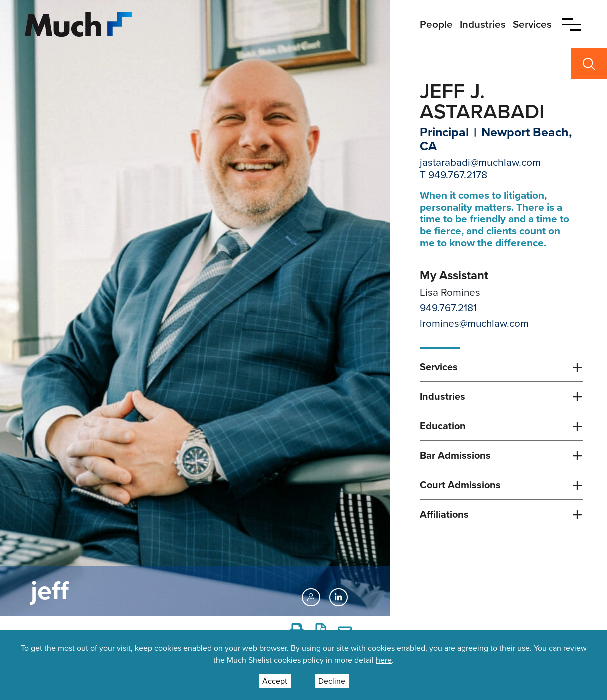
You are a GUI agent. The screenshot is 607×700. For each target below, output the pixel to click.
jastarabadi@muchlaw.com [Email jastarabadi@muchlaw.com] (480, 162)
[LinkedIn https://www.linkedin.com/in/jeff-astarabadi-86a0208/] (338, 597)
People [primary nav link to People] (436, 24)
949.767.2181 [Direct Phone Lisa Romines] (448, 308)
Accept (275, 681)
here (384, 660)
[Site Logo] (78, 23)
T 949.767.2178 (454, 174)
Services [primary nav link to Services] (532, 24)
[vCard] (311, 597)
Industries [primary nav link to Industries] (483, 24)
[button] (571, 24)
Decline (332, 681)
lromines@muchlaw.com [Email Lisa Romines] (474, 323)
